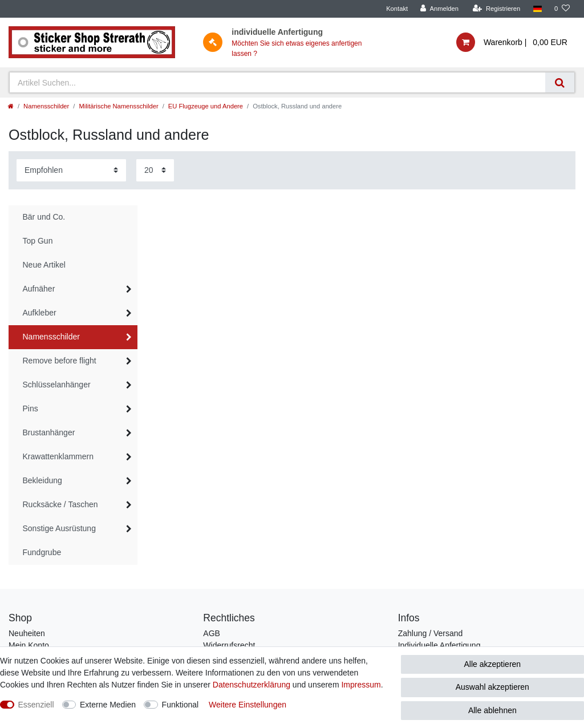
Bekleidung (42, 480)
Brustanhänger (49, 432)
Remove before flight (60, 361)
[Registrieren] (496, 9)
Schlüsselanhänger (57, 385)
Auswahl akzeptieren (492, 687)
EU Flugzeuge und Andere (206, 106)
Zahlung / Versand (431, 633)
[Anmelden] (439, 9)
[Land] (537, 9)
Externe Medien (108, 705)
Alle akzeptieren (493, 664)
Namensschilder (46, 106)
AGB (212, 633)
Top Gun (38, 241)
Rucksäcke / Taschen (60, 504)
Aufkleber (40, 313)
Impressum (361, 685)
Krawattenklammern (58, 456)
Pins (31, 409)
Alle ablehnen (492, 710)
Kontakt (397, 9)
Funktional (181, 705)
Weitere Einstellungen (248, 705)
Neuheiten (27, 633)
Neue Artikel (44, 265)
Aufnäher (39, 289)
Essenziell (36, 705)
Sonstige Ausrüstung (59, 528)
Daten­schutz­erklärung (252, 685)
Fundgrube (42, 552)
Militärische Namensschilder (118, 106)
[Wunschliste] (562, 9)
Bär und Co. (44, 217)
